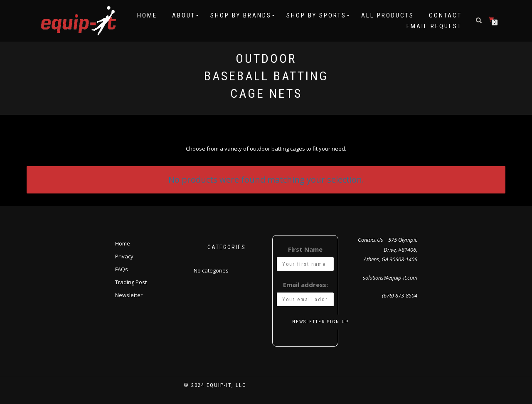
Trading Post (131, 282)
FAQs (122, 269)
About (184, 15)
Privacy (124, 256)
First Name (305, 249)
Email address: (305, 285)
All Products (388, 15)
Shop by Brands (241, 15)
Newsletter (129, 295)
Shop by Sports (316, 15)
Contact (445, 15)
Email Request (434, 26)
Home (147, 15)
